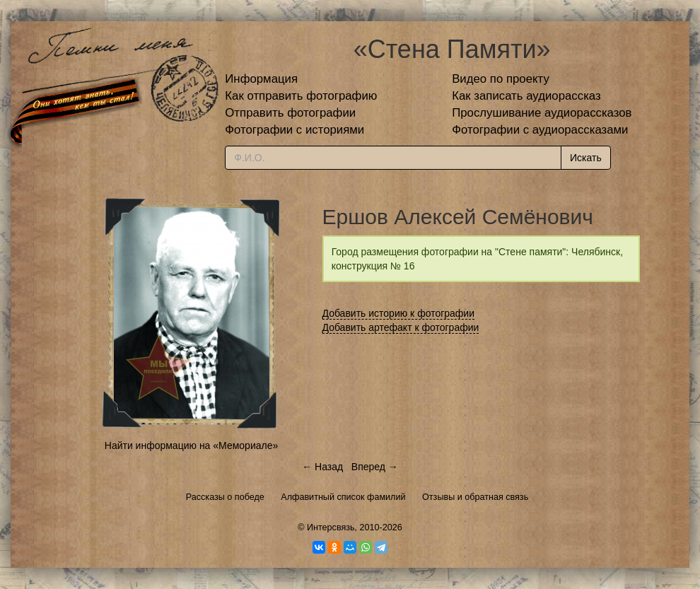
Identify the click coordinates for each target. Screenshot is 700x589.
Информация (261, 79)
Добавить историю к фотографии (399, 313)
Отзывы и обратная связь (475, 497)
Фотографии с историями (294, 130)
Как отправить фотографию (301, 96)
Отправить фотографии (290, 113)
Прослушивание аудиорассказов (542, 113)
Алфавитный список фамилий (343, 497)
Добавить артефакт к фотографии (401, 327)
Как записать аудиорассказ (526, 96)
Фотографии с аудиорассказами (540, 130)
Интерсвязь (331, 527)
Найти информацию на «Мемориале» (191, 445)
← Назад (322, 467)
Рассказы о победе (225, 497)
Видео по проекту (501, 79)
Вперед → (375, 467)
